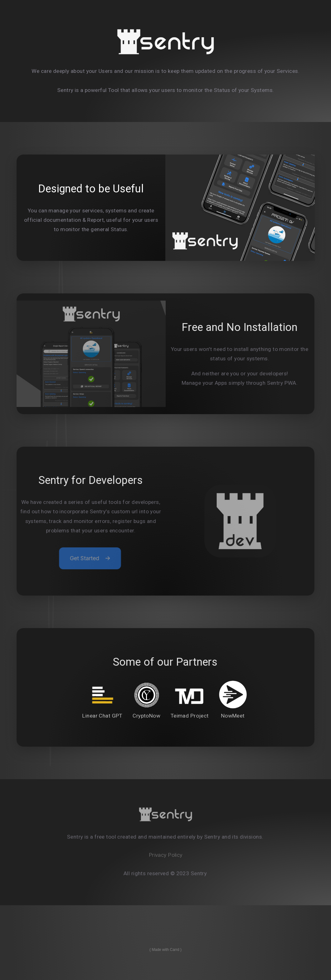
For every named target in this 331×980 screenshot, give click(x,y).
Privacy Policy (166, 855)
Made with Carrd (165, 950)
